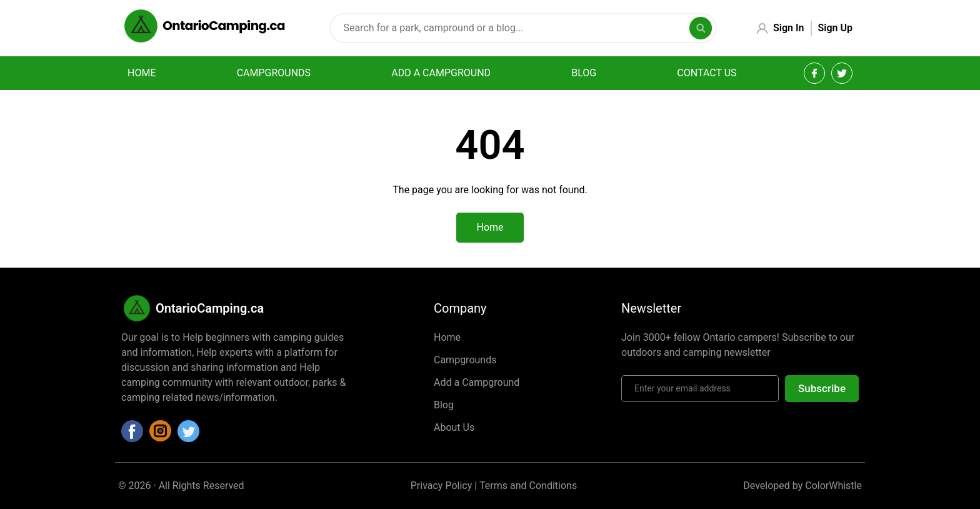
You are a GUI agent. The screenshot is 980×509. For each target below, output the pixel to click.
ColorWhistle (833, 486)
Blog (584, 73)
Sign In (788, 28)
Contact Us (707, 73)
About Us (454, 427)
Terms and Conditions (528, 486)
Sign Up (835, 28)
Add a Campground (477, 382)
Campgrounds (274, 73)
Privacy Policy (442, 486)
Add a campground (441, 73)
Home (142, 73)
